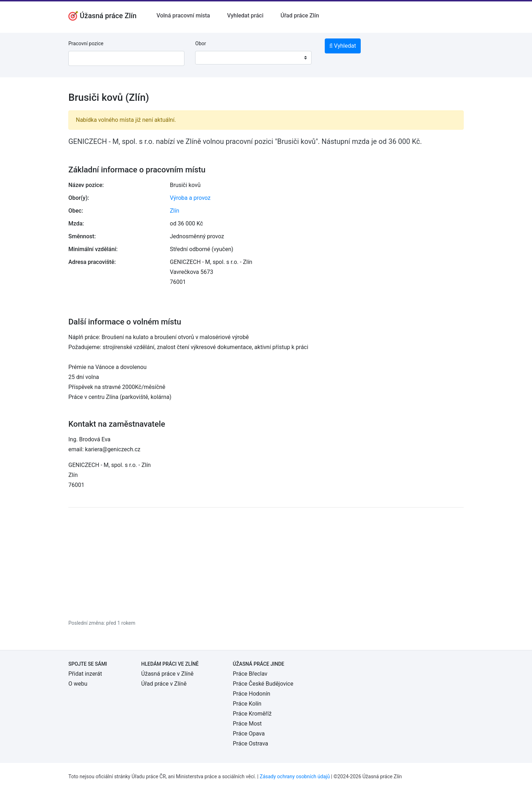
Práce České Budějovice (263, 684)
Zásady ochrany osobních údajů (295, 776)
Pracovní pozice (86, 43)
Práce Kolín (247, 704)
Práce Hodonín (252, 694)
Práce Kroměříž (252, 714)
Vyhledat (343, 46)
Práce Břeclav (250, 674)
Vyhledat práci (245, 15)
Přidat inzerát (85, 674)
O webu (78, 684)
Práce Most (247, 724)
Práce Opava (249, 734)
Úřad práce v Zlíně (164, 684)
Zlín (174, 211)
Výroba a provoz (190, 198)
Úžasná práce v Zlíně (168, 674)
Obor (200, 43)
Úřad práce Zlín (300, 15)
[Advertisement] (266, 563)
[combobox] (253, 58)
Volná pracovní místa (183, 15)
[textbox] (210, 58)
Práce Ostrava (251, 744)
